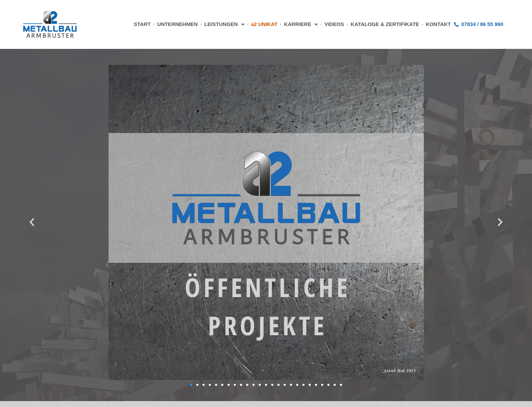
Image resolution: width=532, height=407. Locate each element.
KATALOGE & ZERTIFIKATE (385, 24)
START (142, 24)
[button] (32, 222)
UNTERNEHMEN (177, 24)
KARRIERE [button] (301, 24)
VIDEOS (334, 24)
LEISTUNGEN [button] (224, 24)
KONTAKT (438, 24)
